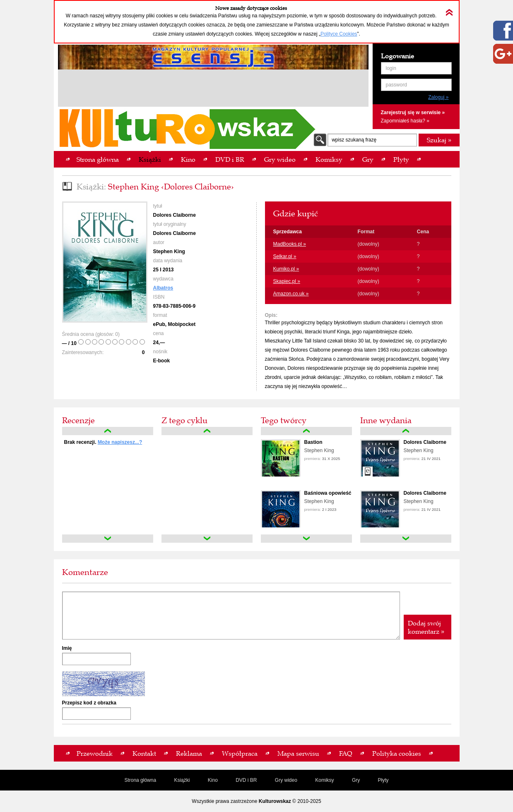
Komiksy (324, 780)
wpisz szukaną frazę (354, 140)
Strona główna (140, 780)
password (396, 85)
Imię (67, 648)
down (108, 539)
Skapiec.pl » (287, 281)
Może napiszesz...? (120, 442)
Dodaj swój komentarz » (426, 627)
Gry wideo (286, 780)
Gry (356, 780)
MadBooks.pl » (290, 244)
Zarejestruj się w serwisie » (413, 113)
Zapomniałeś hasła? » (405, 121)
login (391, 68)
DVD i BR (246, 780)
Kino (213, 780)
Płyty (383, 780)
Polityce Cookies (339, 34)
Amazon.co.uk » (291, 294)
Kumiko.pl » (286, 269)
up (108, 431)
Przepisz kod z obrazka (89, 703)
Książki (182, 780)
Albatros (163, 288)
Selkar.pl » (285, 256)
